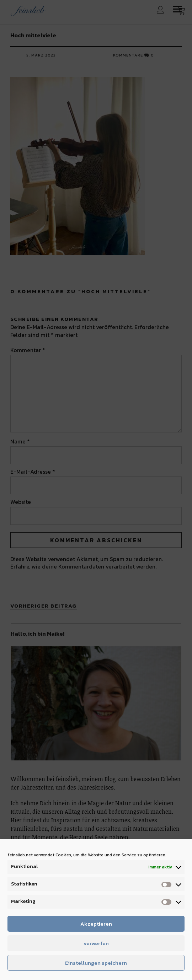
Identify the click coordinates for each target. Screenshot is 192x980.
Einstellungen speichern (96, 963)
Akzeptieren (96, 924)
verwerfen (96, 943)
